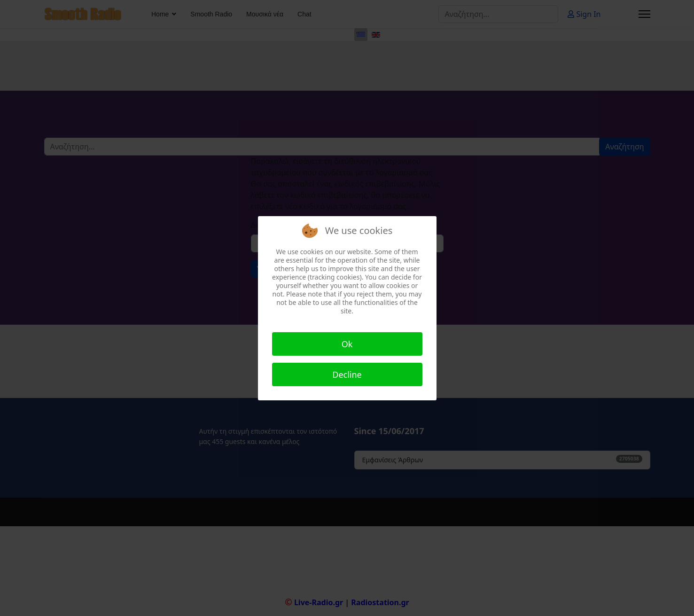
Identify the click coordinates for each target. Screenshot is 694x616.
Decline (347, 374)
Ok (347, 344)
